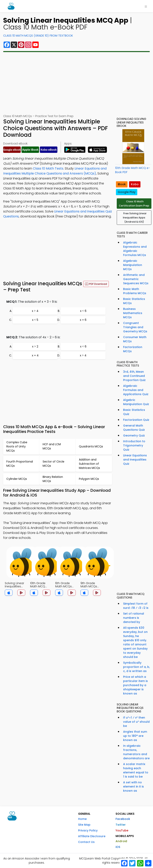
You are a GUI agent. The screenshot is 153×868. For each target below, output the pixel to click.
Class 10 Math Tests (48, 168)
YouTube (122, 830)
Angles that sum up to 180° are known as (135, 736)
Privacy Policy (88, 830)
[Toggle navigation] (146, 6)
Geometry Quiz (134, 435)
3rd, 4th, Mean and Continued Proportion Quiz (134, 376)
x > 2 (35, 346)
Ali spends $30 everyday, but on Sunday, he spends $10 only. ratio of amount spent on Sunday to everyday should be (135, 642)
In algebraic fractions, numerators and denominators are (136, 752)
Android (121, 841)
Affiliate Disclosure (92, 836)
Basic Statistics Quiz (134, 412)
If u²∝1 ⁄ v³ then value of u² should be (136, 722)
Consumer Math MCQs (135, 339)
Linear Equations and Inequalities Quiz (135, 460)
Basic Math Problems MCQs (135, 291)
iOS (118, 847)
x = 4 (35, 355)
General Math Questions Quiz (134, 428)
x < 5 (35, 320)
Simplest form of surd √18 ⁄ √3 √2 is (136, 606)
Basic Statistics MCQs (134, 301)
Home (82, 819)
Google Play (127, 192)
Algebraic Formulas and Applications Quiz (136, 390)
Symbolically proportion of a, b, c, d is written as (136, 667)
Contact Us (86, 842)
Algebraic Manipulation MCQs (133, 265)
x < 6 (83, 311)
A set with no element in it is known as (133, 787)
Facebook (123, 819)
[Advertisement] (76, 83)
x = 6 (83, 320)
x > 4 (35, 311)
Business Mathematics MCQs (133, 313)
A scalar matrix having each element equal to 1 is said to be (136, 770)
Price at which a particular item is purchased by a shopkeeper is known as (135, 685)
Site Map (84, 825)
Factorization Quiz (136, 420)
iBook (122, 184)
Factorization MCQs (133, 349)
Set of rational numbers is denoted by (134, 618)
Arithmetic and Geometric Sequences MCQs (136, 279)
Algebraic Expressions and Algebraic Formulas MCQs (135, 249)
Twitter (121, 825)
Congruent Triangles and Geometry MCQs (135, 327)
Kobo (135, 184)
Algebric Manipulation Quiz (136, 402)
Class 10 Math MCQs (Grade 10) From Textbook (38, 36)
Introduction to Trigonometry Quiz (134, 445)
